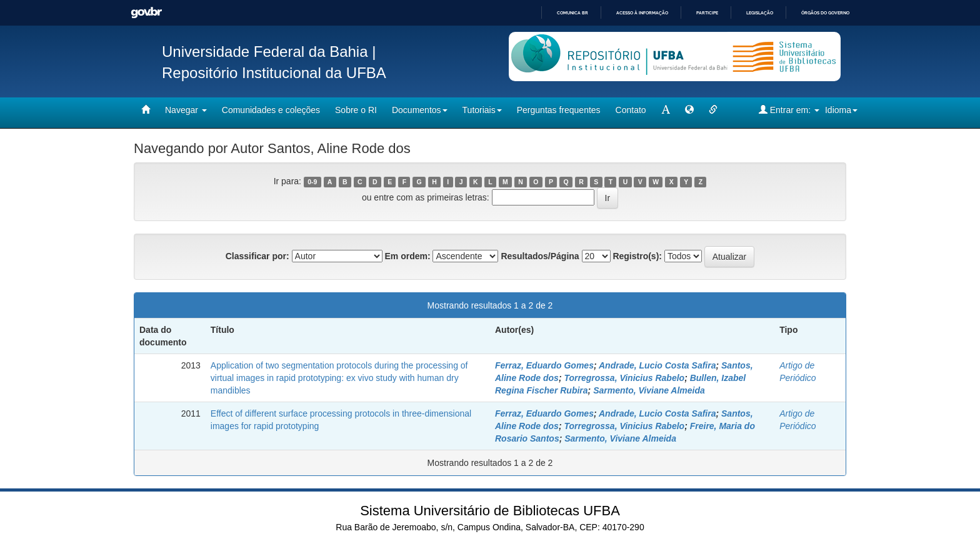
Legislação (760, 13)
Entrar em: (789, 110)
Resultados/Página (540, 256)
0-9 (312, 182)
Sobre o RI (356, 110)
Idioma (841, 110)
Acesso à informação (642, 13)
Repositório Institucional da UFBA (274, 73)
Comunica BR (572, 13)
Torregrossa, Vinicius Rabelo (624, 378)
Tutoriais (482, 110)
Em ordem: (407, 256)
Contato (631, 110)
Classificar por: (257, 256)
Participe (707, 13)
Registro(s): (637, 256)
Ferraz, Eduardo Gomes (544, 365)
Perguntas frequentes (559, 110)
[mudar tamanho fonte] (666, 110)
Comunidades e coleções (271, 110)
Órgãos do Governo (825, 13)
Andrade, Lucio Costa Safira (657, 365)
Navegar (186, 110)
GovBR (146, 13)
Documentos (420, 110)
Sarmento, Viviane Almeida (649, 390)
